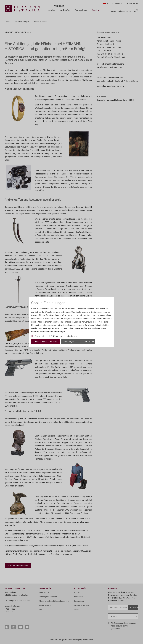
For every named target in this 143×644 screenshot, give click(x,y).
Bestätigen (69, 342)
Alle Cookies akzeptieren (46, 342)
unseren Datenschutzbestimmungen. (49, 332)
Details (89, 342)
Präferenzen (56, 336)
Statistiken (72, 336)
